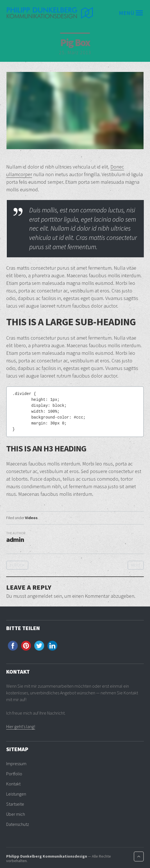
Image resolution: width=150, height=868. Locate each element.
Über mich (16, 814)
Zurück (17, 565)
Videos (31, 518)
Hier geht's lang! (21, 726)
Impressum (16, 764)
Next (136, 565)
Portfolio (14, 774)
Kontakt (13, 784)
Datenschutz (18, 824)
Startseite (15, 804)
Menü (127, 13)
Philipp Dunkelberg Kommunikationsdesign (47, 856)
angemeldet (40, 596)
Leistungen (16, 794)
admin (15, 539)
